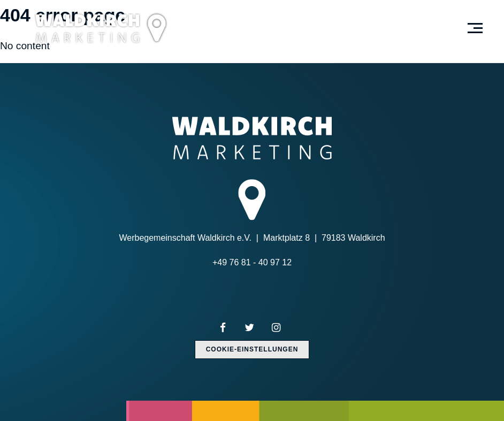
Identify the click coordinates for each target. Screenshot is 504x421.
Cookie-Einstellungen (252, 349)
